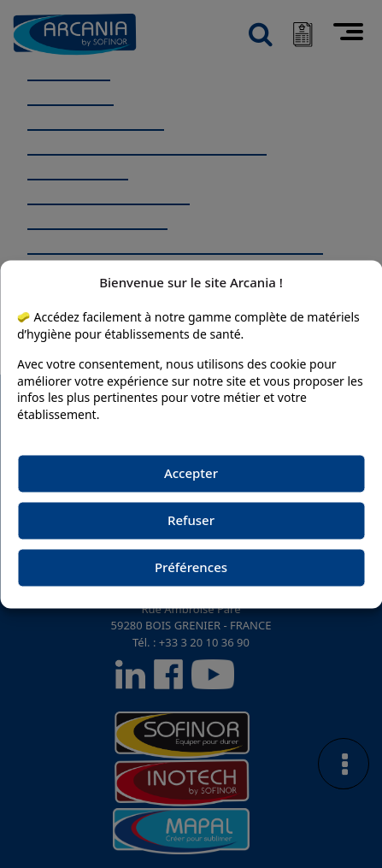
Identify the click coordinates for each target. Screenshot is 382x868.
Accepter (191, 474)
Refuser (191, 521)
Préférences (191, 568)
